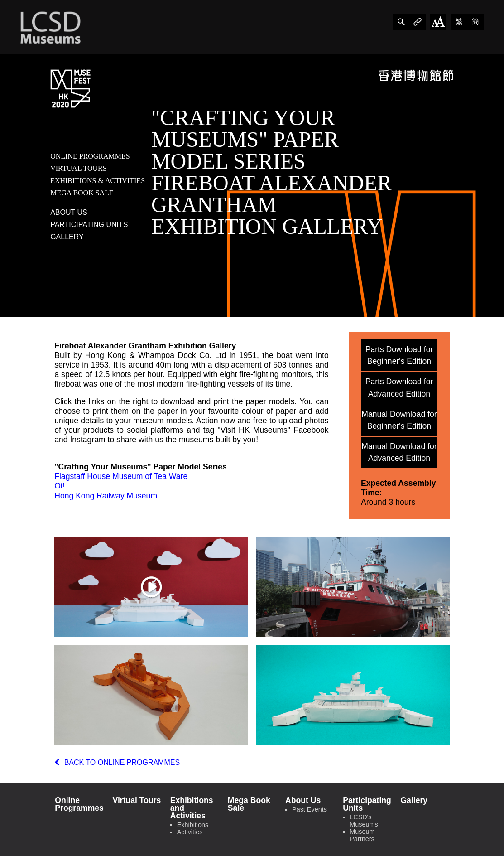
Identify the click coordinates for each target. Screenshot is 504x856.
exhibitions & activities (98, 181)
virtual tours (79, 168)
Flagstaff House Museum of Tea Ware (121, 476)
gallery (67, 237)
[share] (401, 22)
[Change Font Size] (438, 22)
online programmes (90, 156)
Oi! (59, 486)
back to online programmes (117, 762)
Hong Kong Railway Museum (106, 496)
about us (69, 212)
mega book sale (82, 193)
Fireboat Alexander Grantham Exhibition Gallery (145, 346)
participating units (89, 225)
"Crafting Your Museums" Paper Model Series (141, 467)
